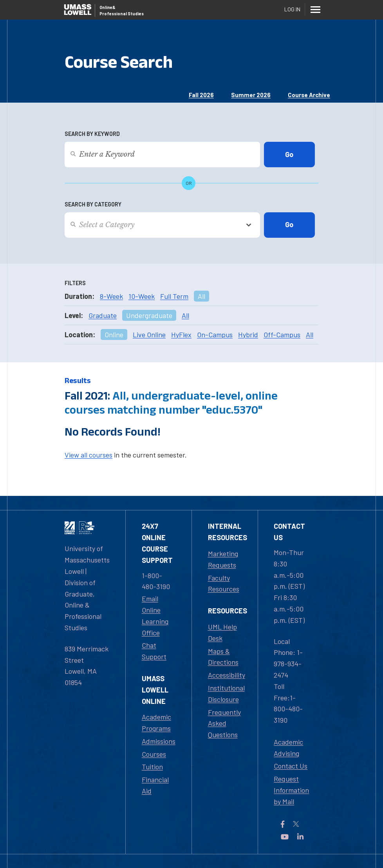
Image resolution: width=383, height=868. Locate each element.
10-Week (142, 296)
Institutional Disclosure (226, 693)
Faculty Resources (224, 583)
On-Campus (215, 335)
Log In (292, 9)
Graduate (103, 315)
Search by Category (93, 204)
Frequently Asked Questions (224, 723)
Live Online (149, 335)
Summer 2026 (251, 95)
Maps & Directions (223, 657)
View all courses (89, 455)
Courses (154, 754)
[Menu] (315, 9)
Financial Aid (155, 785)
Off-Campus (282, 335)
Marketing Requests (223, 559)
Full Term (174, 296)
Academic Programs (156, 722)
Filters (75, 283)
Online (114, 335)
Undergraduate (149, 315)
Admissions (159, 741)
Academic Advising (288, 748)
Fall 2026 (201, 95)
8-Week (111, 296)
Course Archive (309, 95)
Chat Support (154, 651)
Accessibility (227, 675)
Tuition (152, 767)
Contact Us (291, 766)
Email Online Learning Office (155, 615)
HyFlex (181, 335)
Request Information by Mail (291, 790)
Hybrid (248, 335)
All (201, 296)
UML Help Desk (222, 632)
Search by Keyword (92, 134)
